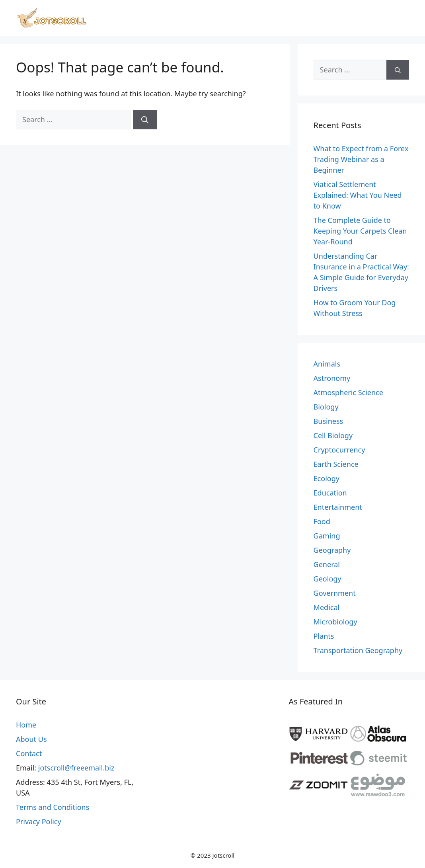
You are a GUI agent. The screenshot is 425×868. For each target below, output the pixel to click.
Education (330, 493)
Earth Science (336, 464)
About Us (31, 739)
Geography (332, 550)
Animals (327, 364)
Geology (328, 579)
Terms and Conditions (53, 807)
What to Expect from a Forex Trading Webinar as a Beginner (361, 159)
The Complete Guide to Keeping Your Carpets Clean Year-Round (360, 231)
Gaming (327, 536)
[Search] (145, 120)
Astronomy (332, 378)
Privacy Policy (39, 821)
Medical (327, 607)
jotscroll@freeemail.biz (76, 768)
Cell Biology (333, 435)
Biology (326, 407)
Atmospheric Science (348, 392)
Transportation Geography (358, 650)
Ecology (327, 478)
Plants (324, 636)
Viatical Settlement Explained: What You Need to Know (358, 195)
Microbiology (335, 622)
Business (328, 421)
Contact (29, 753)
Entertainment (338, 507)
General (327, 564)
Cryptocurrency (339, 450)
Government (335, 593)
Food (322, 521)
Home (26, 725)
